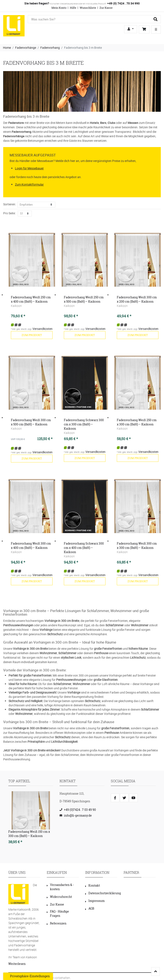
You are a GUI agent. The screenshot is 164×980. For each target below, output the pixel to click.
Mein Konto (59, 8)
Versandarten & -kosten (60, 887)
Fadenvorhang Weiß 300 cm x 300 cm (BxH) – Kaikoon (137, 546)
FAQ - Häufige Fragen (58, 913)
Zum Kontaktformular (29, 184)
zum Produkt (32, 335)
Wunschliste (88, 8)
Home (7, 48)
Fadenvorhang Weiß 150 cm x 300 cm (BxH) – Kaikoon (29, 834)
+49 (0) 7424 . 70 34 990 (123, 3)
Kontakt (93, 885)
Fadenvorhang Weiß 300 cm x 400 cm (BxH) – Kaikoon (31, 546)
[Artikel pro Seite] (25, 214)
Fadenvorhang (50, 48)
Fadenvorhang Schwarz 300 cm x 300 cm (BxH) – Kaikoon (84, 424)
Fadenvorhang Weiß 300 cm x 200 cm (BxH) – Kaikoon (137, 299)
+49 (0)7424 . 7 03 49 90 (80, 810)
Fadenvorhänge (26, 48)
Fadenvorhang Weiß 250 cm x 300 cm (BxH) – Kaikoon (137, 422)
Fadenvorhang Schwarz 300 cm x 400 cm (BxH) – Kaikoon (84, 548)
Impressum (95, 901)
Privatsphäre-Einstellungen (28, 976)
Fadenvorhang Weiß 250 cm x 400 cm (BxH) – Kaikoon (31, 299)
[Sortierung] (36, 205)
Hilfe (73, 8)
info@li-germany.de (78, 815)
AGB (90, 908)
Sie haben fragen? (37, 3)
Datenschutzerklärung (103, 893)
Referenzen (57, 923)
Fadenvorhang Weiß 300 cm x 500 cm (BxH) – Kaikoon (31, 422)
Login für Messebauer (29, 168)
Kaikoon (16, 306)
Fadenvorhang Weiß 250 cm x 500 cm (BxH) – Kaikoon (84, 299)
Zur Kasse (106, 8)
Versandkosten (42, 329)
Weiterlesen (17, 964)
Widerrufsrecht (59, 897)
